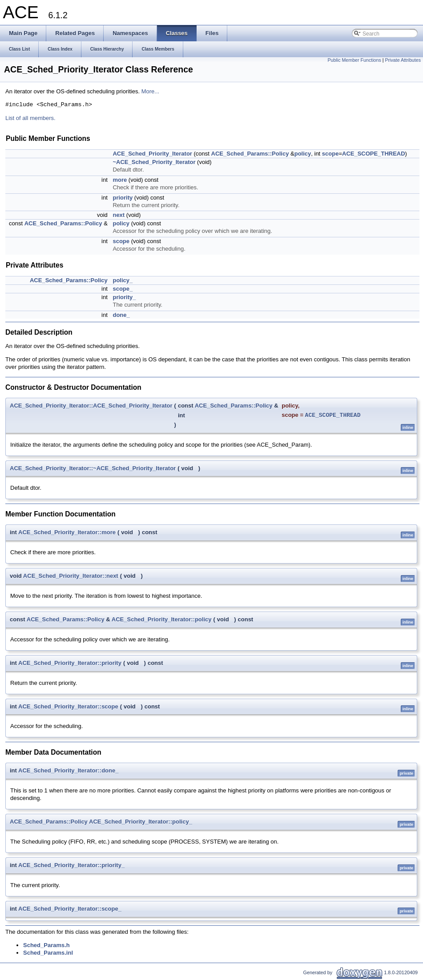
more (120, 180)
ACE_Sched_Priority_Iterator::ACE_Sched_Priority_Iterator (91, 406)
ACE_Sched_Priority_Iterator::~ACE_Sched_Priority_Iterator (93, 468)
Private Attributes (403, 60)
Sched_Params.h (46, 945)
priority (123, 198)
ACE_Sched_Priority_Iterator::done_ (68, 770)
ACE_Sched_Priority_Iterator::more (67, 532)
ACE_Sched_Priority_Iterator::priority (70, 663)
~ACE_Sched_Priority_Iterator (154, 162)
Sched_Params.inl (48, 953)
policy (303, 154)
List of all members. (30, 118)
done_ (121, 315)
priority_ (124, 297)
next (119, 215)
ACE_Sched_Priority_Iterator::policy (162, 619)
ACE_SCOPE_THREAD (374, 154)
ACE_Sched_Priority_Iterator (152, 154)
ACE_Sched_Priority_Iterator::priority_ (71, 865)
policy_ (123, 280)
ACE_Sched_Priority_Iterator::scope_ (70, 909)
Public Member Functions (355, 60)
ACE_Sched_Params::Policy (250, 154)
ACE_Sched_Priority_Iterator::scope (68, 706)
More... (150, 91)
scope (330, 154)
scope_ (123, 289)
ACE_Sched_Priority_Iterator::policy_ (141, 822)
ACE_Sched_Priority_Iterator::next (71, 576)
